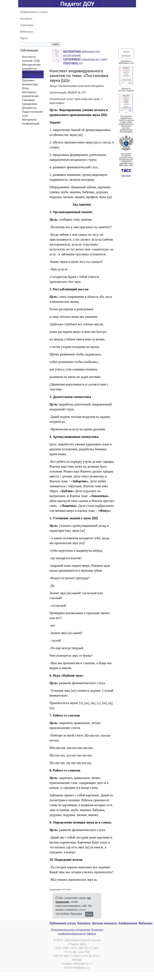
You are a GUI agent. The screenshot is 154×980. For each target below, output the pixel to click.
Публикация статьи (63, 923)
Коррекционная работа (32, 74)
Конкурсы (26, 18)
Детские (98, 923)
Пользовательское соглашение (70, 930)
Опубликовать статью (34, 12)
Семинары (27, 25)
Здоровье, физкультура (30, 82)
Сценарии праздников (30, 102)
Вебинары (27, 32)
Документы (29, 108)
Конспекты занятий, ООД (31, 59)
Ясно (89, 914)
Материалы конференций (31, 122)
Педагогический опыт (32, 114)
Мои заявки (126, 54)
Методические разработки (31, 67)
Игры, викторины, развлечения (30, 92)
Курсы (24, 38)
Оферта (91, 934)
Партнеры (126, 176)
